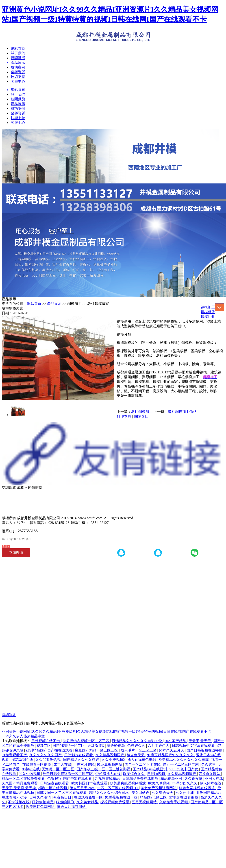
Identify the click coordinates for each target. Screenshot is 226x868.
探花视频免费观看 (115, 802)
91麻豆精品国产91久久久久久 (171, 755)
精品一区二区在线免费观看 (24, 779)
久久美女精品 (88, 802)
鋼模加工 (208, 307)
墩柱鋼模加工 (142, 412)
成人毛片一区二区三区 (139, 750)
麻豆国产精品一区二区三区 (97, 750)
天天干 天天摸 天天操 (19, 788)
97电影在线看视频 (184, 797)
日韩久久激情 (41, 797)
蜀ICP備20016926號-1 (16, 539)
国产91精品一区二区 (69, 746)
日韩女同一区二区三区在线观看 (62, 793)
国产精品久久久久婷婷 (82, 760)
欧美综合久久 (134, 774)
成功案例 (18, 67)
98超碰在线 (31, 769)
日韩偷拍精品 (43, 802)
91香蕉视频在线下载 (122, 797)
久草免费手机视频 (174, 802)
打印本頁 (124, 416)
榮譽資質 (18, 72)
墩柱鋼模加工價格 (182, 412)
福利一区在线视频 (53, 788)
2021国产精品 (176, 741)
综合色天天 (136, 755)
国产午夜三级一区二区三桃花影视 (104, 769)
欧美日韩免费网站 (41, 807)
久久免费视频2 (114, 760)
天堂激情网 (96, 746)
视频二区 (44, 746)
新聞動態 (18, 58)
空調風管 (9, 488)
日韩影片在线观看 (79, 755)
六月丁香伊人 (159, 746)
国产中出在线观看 (78, 779)
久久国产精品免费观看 (20, 783)
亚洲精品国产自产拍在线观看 (50, 750)
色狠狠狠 (54, 779)
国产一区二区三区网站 (181, 764)
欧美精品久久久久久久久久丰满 (184, 760)
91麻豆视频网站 (110, 764)
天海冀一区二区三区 (58, 769)
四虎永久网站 (210, 774)
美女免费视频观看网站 (159, 788)
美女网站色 (141, 793)
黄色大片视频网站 (72, 807)
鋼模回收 (208, 317)
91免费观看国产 (15, 755)
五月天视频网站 (145, 802)
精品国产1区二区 (154, 797)
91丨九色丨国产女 (184, 769)
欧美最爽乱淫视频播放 (128, 783)
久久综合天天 (163, 793)
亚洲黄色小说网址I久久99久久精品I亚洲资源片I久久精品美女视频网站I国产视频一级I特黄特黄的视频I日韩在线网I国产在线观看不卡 (106, 731)
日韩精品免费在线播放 (141, 779)
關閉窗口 (141, 416)
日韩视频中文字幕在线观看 (194, 746)
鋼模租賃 (208, 312)
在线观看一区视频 (37, 764)
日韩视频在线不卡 (46, 741)
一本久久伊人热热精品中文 (23, 736)
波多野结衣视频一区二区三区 (86, 741)
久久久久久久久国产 (46, 755)
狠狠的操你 (65, 802)
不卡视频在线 (19, 802)
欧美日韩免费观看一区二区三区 (68, 774)
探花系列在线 (23, 760)
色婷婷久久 (137, 746)
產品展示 (18, 104)
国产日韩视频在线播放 (205, 750)
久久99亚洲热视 (48, 760)
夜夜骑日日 (63, 797)
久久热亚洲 (185, 793)
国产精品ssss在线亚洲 (150, 769)
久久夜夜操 (194, 779)
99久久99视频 (30, 774)
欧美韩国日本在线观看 (90, 783)
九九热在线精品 (108, 779)
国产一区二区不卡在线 (143, 764)
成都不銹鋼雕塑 (30, 488)
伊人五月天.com (83, 788)
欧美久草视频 (159, 783)
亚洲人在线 (214, 779)
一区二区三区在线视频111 (118, 788)
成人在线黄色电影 (142, 760)
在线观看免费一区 (89, 797)
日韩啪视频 (156, 774)
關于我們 (18, 53)
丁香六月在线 (84, 764)
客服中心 (18, 81)
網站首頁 (18, 48)
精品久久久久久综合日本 (109, 793)
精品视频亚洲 (172, 779)
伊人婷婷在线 (211, 783)
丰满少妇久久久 (185, 783)
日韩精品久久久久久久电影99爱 (137, 741)
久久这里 (209, 764)
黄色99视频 (116, 746)
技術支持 (18, 77)
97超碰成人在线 (109, 774)
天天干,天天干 (200, 741)
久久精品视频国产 (110, 755)
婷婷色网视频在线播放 (197, 788)
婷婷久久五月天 (172, 750)
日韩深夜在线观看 (55, 783)
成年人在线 (62, 764)
